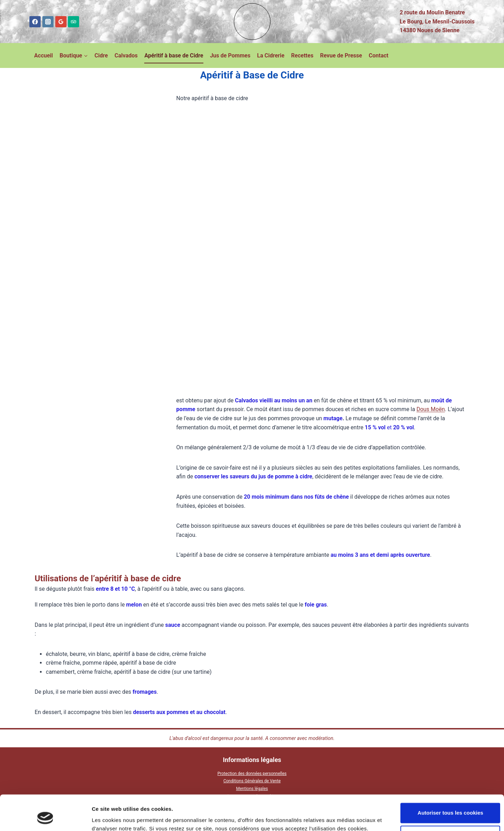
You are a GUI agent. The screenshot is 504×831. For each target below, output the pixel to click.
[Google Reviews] (61, 22)
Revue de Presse (341, 56)
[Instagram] (48, 22)
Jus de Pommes (230, 56)
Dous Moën (431, 409)
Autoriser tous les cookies (446, 782)
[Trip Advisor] (73, 22)
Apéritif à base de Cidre (174, 56)
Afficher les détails (115, 817)
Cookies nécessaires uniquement (446, 805)
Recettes (302, 56)
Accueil (44, 56)
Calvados (126, 56)
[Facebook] (35, 22)
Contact (379, 56)
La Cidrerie (271, 56)
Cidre (101, 56)
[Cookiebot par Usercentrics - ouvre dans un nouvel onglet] (45, 817)
